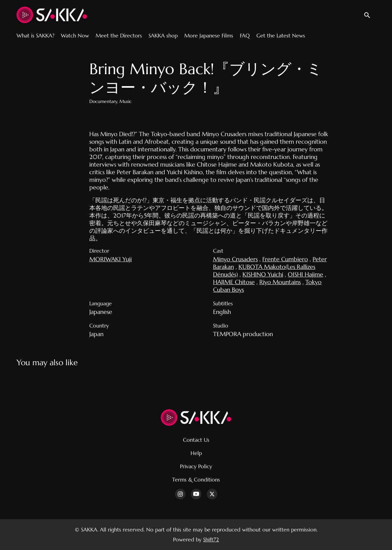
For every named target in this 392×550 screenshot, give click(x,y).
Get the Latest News (281, 35)
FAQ (245, 35)
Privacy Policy (196, 466)
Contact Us (196, 440)
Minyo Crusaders (235, 259)
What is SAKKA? (35, 35)
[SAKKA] (196, 418)
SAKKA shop (163, 35)
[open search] (370, 15)
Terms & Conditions (196, 479)
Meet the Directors (119, 35)
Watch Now (75, 35)
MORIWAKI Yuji (110, 259)
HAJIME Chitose (234, 282)
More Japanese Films (209, 35)
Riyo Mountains (280, 282)
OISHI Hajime (305, 274)
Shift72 (211, 539)
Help (196, 453)
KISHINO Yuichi (263, 274)
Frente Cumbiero (285, 259)
